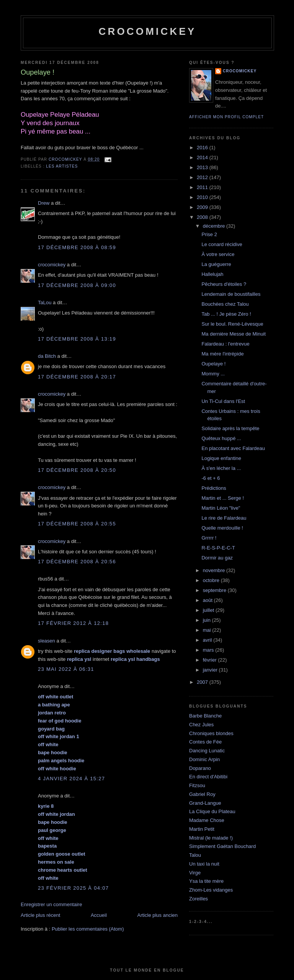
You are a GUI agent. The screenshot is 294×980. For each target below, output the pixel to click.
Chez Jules (201, 725)
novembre (215, 570)
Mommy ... (213, 374)
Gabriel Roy (202, 794)
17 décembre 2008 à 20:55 (77, 524)
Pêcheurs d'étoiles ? (224, 284)
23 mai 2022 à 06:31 (66, 669)
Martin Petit (202, 829)
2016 (203, 148)
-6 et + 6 (211, 478)
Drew (44, 203)
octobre (212, 580)
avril (208, 640)
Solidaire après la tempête (230, 428)
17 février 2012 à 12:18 (73, 623)
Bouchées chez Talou (225, 304)
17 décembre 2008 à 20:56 (77, 562)
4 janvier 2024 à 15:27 (71, 779)
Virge (195, 873)
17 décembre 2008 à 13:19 (77, 339)
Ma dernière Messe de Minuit (234, 334)
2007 (203, 682)
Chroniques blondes (211, 733)
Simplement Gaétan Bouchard (222, 846)
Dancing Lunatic (207, 751)
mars (209, 650)
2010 (203, 197)
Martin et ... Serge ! (223, 498)
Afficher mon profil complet (226, 117)
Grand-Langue (205, 803)
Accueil (99, 915)
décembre (215, 226)
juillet (209, 610)
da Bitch (47, 356)
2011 (203, 187)
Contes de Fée (205, 742)
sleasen (47, 641)
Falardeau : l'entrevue (225, 344)
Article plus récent (40, 915)
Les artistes (62, 166)
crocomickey (147, 31)
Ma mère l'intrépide (222, 354)
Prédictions (214, 488)
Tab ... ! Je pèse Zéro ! (226, 314)
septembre (215, 590)
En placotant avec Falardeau (233, 448)
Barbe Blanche (205, 716)
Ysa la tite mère (206, 881)
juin (207, 620)
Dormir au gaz (217, 558)
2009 (203, 207)
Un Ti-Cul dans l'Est (223, 401)
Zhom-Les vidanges (211, 890)
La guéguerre (216, 264)
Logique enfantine (221, 458)
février (211, 660)
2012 (203, 177)
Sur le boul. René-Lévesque (232, 324)
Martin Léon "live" (221, 508)
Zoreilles (198, 899)
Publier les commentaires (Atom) (88, 929)
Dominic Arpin (204, 759)
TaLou (45, 302)
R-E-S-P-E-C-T (218, 548)
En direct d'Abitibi (208, 777)
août (208, 600)
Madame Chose (207, 820)
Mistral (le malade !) (211, 838)
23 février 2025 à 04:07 (73, 888)
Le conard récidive (222, 244)
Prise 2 (209, 234)
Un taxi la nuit (204, 864)
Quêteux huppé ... (221, 438)
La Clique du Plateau (212, 811)
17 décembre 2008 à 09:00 (77, 285)
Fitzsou (197, 785)
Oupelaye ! (213, 364)
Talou (195, 855)
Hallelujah (212, 274)
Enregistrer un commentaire (51, 904)
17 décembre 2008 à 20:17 (77, 377)
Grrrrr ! (209, 538)
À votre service (218, 254)
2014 (203, 157)
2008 (203, 217)
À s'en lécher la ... (221, 468)
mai (208, 630)
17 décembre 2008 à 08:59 (77, 247)
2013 (203, 167)
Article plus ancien (158, 915)
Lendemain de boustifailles (231, 294)
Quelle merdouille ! (222, 528)
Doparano (200, 768)
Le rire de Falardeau (224, 518)
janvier (211, 670)
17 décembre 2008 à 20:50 (77, 470)
